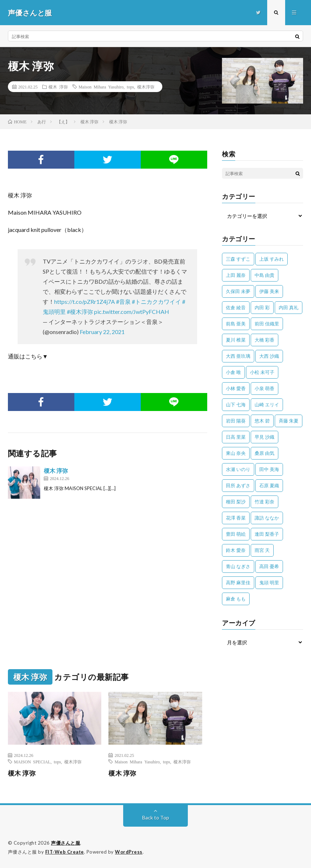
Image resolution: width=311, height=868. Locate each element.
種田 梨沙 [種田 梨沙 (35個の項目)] (236, 502)
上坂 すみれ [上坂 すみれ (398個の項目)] (271, 259)
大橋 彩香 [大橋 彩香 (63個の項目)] (264, 340)
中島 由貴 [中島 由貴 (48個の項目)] (264, 275)
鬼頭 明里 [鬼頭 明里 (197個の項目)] (269, 583)
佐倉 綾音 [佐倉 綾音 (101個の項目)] (236, 307)
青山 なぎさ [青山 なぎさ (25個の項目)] (238, 566)
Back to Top (156, 817)
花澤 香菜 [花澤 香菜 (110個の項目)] (236, 518)
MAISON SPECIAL (32, 762)
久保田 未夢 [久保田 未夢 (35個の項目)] (238, 291)
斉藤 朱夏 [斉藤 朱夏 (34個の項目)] (289, 421)
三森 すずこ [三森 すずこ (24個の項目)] (238, 259)
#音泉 (123, 301)
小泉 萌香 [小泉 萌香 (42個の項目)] (264, 388)
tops (130, 87)
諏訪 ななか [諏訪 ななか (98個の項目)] (267, 518)
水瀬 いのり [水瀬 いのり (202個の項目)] (238, 469)
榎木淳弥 (146, 87)
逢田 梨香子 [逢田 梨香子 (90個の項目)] (267, 534)
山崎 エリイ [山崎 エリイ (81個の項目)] (267, 405)
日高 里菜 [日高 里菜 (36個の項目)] (236, 437)
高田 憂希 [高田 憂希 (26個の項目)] (269, 566)
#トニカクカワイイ (156, 301)
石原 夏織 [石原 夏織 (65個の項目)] (269, 485)
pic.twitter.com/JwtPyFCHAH (132, 312)
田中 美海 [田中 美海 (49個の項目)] (269, 469)
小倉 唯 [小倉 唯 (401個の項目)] (233, 372)
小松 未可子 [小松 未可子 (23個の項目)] (262, 372)
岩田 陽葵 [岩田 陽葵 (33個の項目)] (236, 421)
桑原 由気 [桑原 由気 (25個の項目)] (264, 453)
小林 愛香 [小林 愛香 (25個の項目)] (236, 388)
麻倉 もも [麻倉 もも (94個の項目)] (236, 599)
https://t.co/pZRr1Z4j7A (85, 301)
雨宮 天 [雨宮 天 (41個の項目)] (262, 550)
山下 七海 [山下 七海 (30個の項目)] (236, 405)
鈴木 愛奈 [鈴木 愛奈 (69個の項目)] (236, 550)
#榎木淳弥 (80, 312)
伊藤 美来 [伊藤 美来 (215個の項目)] (269, 291)
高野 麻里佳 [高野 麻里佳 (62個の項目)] (238, 583)
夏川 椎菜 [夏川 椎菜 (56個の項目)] (236, 340)
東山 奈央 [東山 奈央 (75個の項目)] (236, 453)
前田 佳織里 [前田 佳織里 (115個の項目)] (267, 324)
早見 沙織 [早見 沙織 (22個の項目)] (264, 437)
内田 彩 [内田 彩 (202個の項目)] (262, 307)
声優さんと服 (66, 843)
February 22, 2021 (102, 332)
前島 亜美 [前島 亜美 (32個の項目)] (236, 324)
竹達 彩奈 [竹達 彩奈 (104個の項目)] (264, 502)
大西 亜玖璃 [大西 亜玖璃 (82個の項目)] (238, 356)
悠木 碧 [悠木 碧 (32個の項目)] (262, 421)
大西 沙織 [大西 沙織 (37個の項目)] (269, 356)
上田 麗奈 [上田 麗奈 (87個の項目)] (236, 275)
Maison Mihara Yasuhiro (101, 87)
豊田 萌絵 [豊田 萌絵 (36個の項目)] (236, 534)
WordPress (129, 852)
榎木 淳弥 (58, 87)
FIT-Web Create (65, 852)
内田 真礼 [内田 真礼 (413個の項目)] (289, 307)
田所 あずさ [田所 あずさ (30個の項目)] (238, 485)
